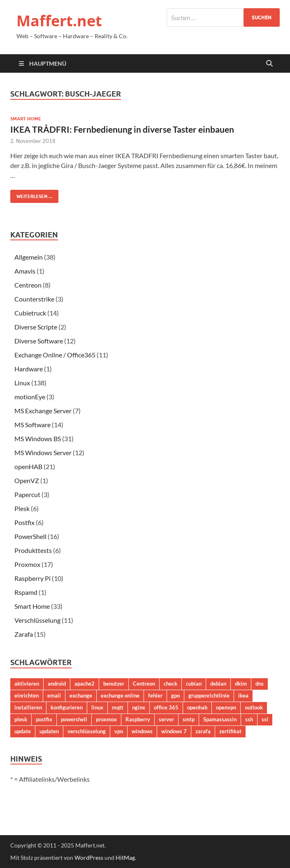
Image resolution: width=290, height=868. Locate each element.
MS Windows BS (38, 439)
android (57, 684)
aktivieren (27, 684)
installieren (28, 707)
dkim (241, 684)
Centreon (28, 285)
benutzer (114, 684)
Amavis (25, 271)
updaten (49, 731)
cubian (194, 684)
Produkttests (33, 550)
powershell (74, 719)
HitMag (125, 858)
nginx (139, 707)
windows (142, 731)
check (171, 684)
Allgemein (29, 257)
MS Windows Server (43, 452)
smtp (189, 719)
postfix (44, 719)
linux (97, 707)
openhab (197, 707)
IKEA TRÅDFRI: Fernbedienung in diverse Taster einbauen (122, 129)
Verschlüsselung (37, 620)
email (54, 695)
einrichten (27, 695)
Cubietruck (30, 313)
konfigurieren (67, 707)
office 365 (166, 707)
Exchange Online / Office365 (55, 355)
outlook (254, 707)
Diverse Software (39, 341)
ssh (249, 719)
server (166, 719)
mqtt (118, 707)
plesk (21, 719)
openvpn (226, 707)
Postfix (24, 522)
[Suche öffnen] (269, 64)
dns (260, 684)
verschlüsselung (87, 731)
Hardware (29, 369)
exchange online (120, 695)
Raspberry (138, 719)
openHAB (28, 466)
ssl (265, 719)
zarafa (203, 731)
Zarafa (24, 634)
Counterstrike (34, 299)
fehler (155, 695)
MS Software (32, 425)
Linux (22, 383)
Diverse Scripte (36, 327)
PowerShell (30, 536)
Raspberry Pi (32, 578)
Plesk (22, 508)
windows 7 (174, 731)
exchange (81, 695)
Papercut (27, 494)
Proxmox (27, 564)
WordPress (89, 858)
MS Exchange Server (43, 411)
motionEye (30, 397)
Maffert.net (59, 21)
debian (218, 684)
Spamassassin (220, 719)
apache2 (85, 684)
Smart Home (26, 119)
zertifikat (230, 731)
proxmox (106, 719)
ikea (243, 695)
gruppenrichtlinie (209, 695)
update (23, 731)
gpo (175, 695)
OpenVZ (27, 480)
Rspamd (26, 592)
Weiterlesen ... (31, 195)
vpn (119, 731)
